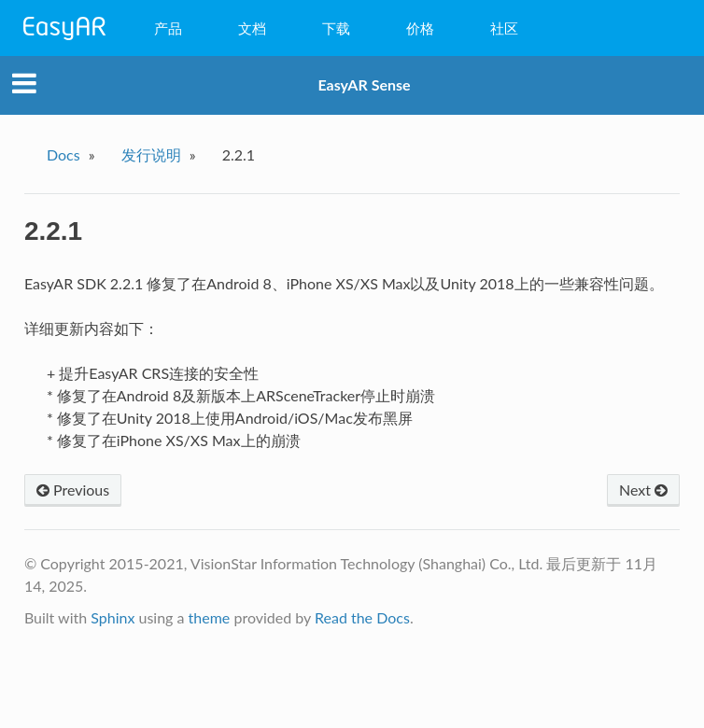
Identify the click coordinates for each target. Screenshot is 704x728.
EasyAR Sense (364, 84)
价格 (420, 28)
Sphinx (113, 617)
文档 (252, 28)
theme (210, 617)
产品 (168, 28)
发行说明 (151, 154)
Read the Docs (362, 617)
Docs (63, 154)
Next (643, 490)
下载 (336, 28)
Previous (73, 490)
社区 (504, 28)
